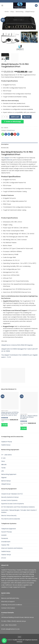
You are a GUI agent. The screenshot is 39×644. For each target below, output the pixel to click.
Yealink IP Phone (7, 442)
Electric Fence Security (9, 516)
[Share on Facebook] (6, 134)
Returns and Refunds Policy (10, 598)
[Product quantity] (5, 117)
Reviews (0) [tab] (5, 148)
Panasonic (5, 538)
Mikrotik (4, 465)
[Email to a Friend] (12, 134)
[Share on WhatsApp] (3, 134)
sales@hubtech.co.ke (12, 629)
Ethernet (9, 160)
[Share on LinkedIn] (18, 134)
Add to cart (15, 117)
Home (7, 12)
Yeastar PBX (5, 545)
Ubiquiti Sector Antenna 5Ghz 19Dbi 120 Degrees (17, 345)
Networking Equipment (9, 474)
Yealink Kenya (6, 445)
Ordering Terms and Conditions (12, 605)
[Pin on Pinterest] (15, 134)
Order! (5, 425)
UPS (3, 471)
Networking (19, 12)
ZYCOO (4, 558)
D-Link (3, 458)
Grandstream (6, 542)
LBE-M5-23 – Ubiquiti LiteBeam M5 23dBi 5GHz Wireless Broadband (29, 417)
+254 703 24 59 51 (11, 625)
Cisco (3, 461)
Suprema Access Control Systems (13, 504)
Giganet (4, 478)
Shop (12, 12)
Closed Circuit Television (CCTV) (12, 494)
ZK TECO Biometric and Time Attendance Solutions (18, 507)
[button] (2, 5)
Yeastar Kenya (6, 555)
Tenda (3, 468)
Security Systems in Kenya (10, 497)
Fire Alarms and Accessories (11, 519)
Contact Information (8, 608)
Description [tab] (5, 144)
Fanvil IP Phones (7, 532)
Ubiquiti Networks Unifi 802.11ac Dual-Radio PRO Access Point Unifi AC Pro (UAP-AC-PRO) (10, 414)
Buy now (27, 117)
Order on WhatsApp (13, 122)
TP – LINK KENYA (6, 455)
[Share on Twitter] (9, 134)
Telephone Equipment (9, 529)
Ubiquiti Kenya (30, 12)
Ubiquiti (7, 158)
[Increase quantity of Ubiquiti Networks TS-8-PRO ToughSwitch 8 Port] (7, 117)
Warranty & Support (8, 601)
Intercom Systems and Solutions (12, 548)
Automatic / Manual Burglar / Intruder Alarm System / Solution (19, 511)
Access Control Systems (9, 500)
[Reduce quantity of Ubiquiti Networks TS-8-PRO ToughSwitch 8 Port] (2, 117)
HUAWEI (4, 535)
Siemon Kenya (6, 481)
